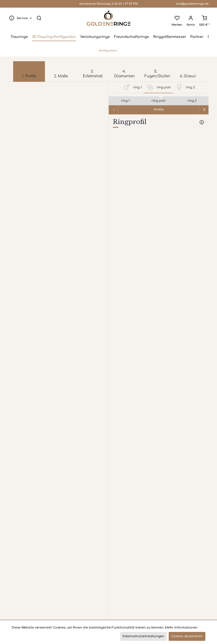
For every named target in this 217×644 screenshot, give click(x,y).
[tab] (159, 123)
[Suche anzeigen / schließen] (41, 18)
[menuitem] (22, 18)
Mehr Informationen (181, 628)
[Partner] (197, 37)
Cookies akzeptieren (187, 636)
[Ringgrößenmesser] (170, 37)
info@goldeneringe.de (192, 4)
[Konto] (189, 18)
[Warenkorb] (202, 18)
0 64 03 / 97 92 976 (125, 4)
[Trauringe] (19, 37)
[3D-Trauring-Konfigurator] (54, 37)
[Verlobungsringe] (95, 37)
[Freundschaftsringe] (131, 37)
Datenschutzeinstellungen (143, 636)
